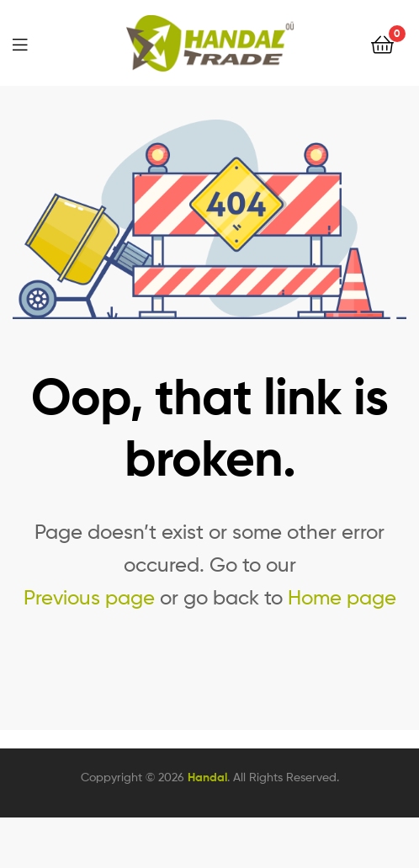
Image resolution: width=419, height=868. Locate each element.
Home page (342, 597)
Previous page (89, 597)
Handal (207, 777)
